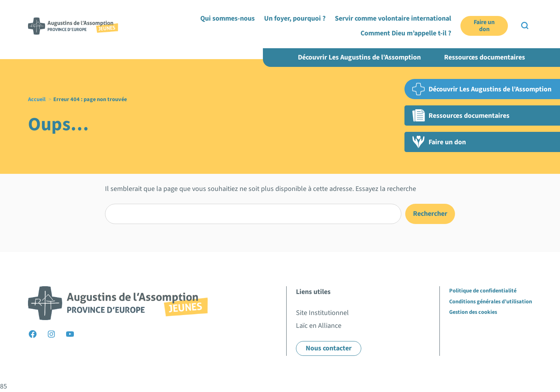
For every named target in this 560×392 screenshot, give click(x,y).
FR (515, 23)
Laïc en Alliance (487, 23)
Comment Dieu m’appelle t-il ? (475, 42)
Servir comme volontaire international (381, 42)
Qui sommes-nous (243, 42)
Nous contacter (329, 348)
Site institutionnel (441, 23)
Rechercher (430, 214)
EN (528, 23)
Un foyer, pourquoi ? (299, 42)
